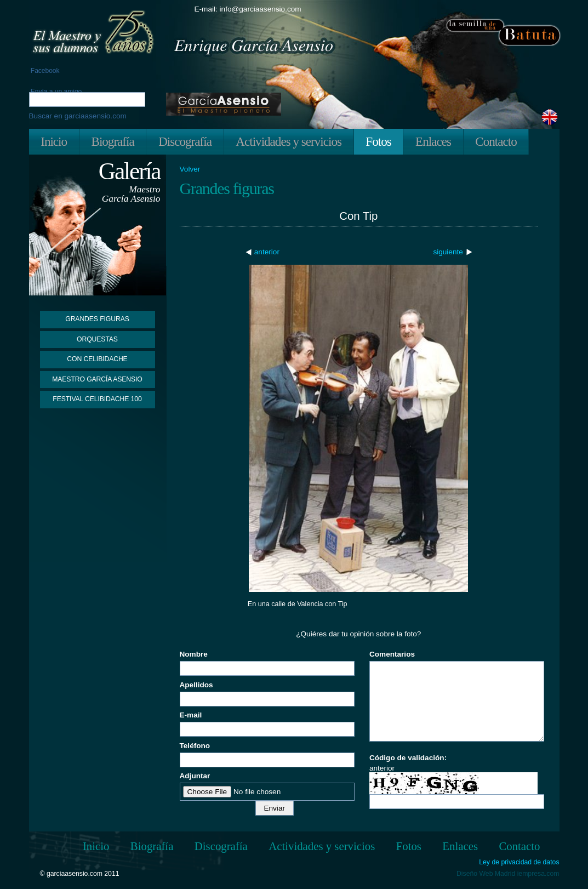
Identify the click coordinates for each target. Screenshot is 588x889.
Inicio (54, 141)
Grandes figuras (97, 319)
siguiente (448, 252)
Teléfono (195, 746)
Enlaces (433, 141)
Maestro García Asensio (97, 379)
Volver (190, 169)
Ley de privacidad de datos (519, 862)
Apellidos (196, 685)
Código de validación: (408, 758)
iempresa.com (538, 874)
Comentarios (392, 654)
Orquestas (97, 339)
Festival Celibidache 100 (97, 399)
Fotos (378, 141)
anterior (267, 252)
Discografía (185, 141)
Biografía (112, 141)
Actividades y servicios (289, 141)
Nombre (194, 654)
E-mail (191, 715)
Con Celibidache (97, 359)
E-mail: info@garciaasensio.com (248, 9)
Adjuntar (195, 776)
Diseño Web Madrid (486, 874)
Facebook (44, 71)
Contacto (496, 141)
